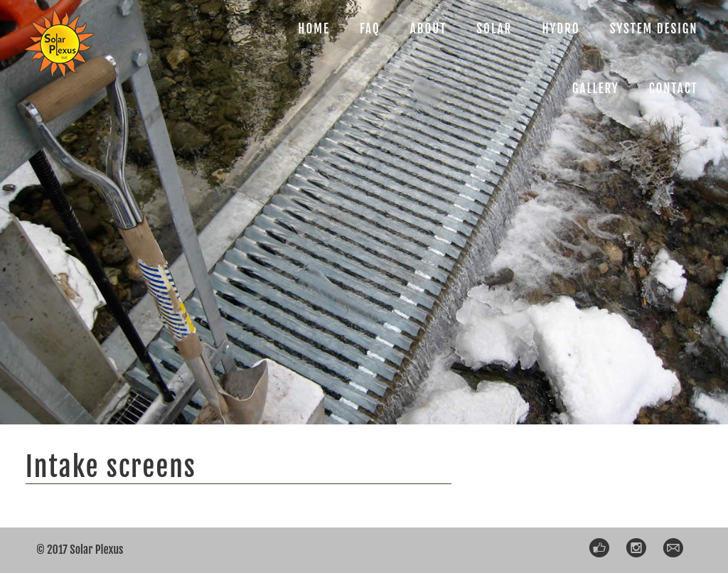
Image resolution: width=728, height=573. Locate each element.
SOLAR (494, 29)
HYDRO (561, 29)
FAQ (370, 29)
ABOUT (429, 29)
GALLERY (596, 89)
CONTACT (674, 89)
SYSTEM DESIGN (654, 29)
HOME (314, 29)
